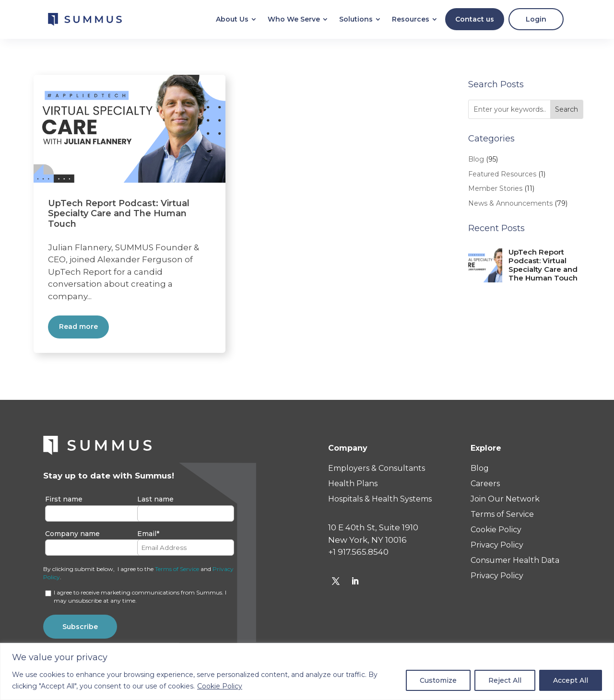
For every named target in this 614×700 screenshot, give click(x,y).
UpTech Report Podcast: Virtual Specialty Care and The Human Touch (119, 216)
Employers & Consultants (377, 471)
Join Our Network (505, 501)
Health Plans (353, 486)
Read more (78, 329)
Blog (476, 162)
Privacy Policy (497, 547)
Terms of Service (177, 571)
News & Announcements (510, 206)
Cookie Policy (220, 686)
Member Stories (495, 191)
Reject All (505, 680)
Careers (485, 486)
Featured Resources (502, 176)
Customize (438, 680)
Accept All (571, 680)
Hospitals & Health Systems (380, 501)
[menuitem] (232, 21)
